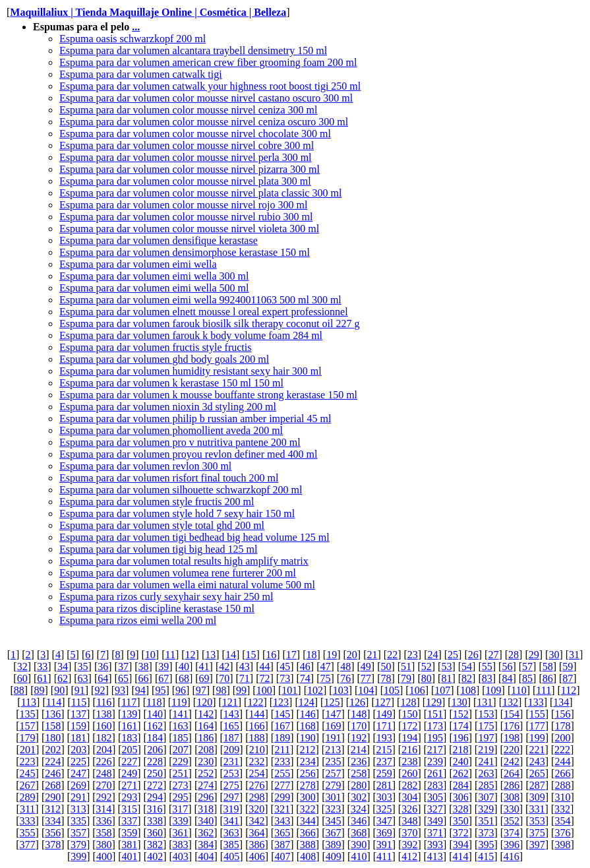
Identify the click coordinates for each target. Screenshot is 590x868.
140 (155, 714)
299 (282, 797)
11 (170, 655)
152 (461, 714)
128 (408, 702)
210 (257, 750)
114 (54, 702)
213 (333, 750)
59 (568, 666)
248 (104, 773)
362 (206, 833)
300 (308, 797)
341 (231, 821)
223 (28, 761)
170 (359, 726)
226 (104, 761)
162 (155, 726)
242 (512, 761)
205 (130, 750)
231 (231, 761)
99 (241, 690)
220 (512, 750)
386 (257, 845)
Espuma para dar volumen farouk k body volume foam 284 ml (191, 335)
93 (120, 690)
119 (179, 702)
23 (413, 655)
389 (333, 845)
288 (562, 785)
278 (308, 785)
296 (206, 797)
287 (537, 785)
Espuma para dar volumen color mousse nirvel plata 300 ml (185, 181)
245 (28, 773)
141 (181, 714)
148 (359, 714)
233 (282, 761)
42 (224, 666)
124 (307, 702)
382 (155, 845)
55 (487, 666)
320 (256, 809)
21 (372, 655)
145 (282, 714)
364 (257, 833)
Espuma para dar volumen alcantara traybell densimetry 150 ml (193, 50)
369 (384, 833)
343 (282, 821)
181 (78, 738)
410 (359, 856)
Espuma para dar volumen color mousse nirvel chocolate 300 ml (195, 134)
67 (163, 678)
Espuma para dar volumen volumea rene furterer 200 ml (178, 573)
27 (493, 655)
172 (409, 726)
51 (406, 666)
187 (231, 738)
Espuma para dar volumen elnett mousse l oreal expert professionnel (204, 312)
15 (251, 655)
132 (510, 702)
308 (512, 797)
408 (308, 856)
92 (100, 690)
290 (53, 797)
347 (384, 821)
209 (231, 750)
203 (78, 750)
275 (231, 785)
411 (384, 856)
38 (144, 666)
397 (537, 845)
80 (427, 678)
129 (434, 702)
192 (359, 738)
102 (315, 690)
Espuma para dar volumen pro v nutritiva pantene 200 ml (180, 442)
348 (409, 821)
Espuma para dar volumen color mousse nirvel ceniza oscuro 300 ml (204, 122)
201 (28, 750)
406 (257, 856)
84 (507, 678)
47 (325, 666)
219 (486, 750)
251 (181, 773)
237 (384, 761)
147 (333, 714)
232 (257, 761)
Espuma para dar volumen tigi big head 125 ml (158, 549)
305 (435, 797)
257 (333, 773)
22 (392, 655)
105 (392, 690)
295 (181, 797)
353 (537, 821)
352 (512, 821)
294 (155, 797)
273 (181, 785)
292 (104, 797)
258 (359, 773)
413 (435, 856)
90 (59, 690)
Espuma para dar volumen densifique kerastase (159, 240)
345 (333, 821)
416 (512, 856)
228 (155, 761)
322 (308, 809)
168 (308, 726)
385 (231, 845)
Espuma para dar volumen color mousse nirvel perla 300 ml (186, 157)
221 (537, 750)
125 (332, 702)
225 (78, 761)
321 (282, 809)
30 (554, 655)
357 (78, 833)
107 (442, 690)
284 (461, 785)
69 (204, 678)
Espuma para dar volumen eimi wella (138, 264)
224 (53, 761)
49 (366, 666)
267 (28, 785)
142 (206, 714)
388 (308, 845)
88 (19, 690)
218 (460, 750)
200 (562, 738)
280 (359, 785)
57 (527, 666)
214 (359, 750)
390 (359, 845)
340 (206, 821)
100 (264, 690)
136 (53, 714)
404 (206, 856)
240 (461, 761)
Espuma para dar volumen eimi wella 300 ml (154, 276)
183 (129, 738)
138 (104, 714)
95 (160, 690)
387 (282, 845)
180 (53, 738)
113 (29, 702)
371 (435, 833)
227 (129, 761)
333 (28, 821)
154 (512, 714)
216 (409, 750)
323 (333, 809)
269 (78, 785)
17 (291, 655)
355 (28, 833)
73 (285, 678)
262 (461, 773)
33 (42, 666)
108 (468, 690)
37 (123, 666)
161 (129, 726)
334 (53, 821)
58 (548, 666)
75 (325, 678)
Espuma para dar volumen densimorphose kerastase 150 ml (185, 252)
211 (282, 750)
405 (231, 856)
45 (285, 666)
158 (53, 726)
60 (22, 678)
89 (39, 690)
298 (257, 797)
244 (562, 761)
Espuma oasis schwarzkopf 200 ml (133, 39)
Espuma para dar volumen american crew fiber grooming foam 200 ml (208, 62)
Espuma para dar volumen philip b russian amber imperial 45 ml (195, 418)
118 (154, 702)
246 (53, 773)
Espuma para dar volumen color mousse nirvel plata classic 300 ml (200, 193)
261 (435, 773)
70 (224, 678)
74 (305, 678)
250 (155, 773)
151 (435, 714)
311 (27, 809)
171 (384, 726)
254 (257, 773)
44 (265, 666)
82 (467, 678)
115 (79, 702)
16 (271, 655)
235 (333, 761)
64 (103, 678)
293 (129, 797)
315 (129, 809)
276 (257, 785)
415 (486, 856)
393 (435, 845)
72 (265, 678)
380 (104, 845)
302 (359, 797)
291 (78, 797)
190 (308, 738)
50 (386, 666)
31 (574, 655)
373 (486, 833)
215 (384, 750)
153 (486, 714)
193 (384, 738)
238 (409, 761)
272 (155, 785)
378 (53, 845)
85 (527, 678)
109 (494, 690)
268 (53, 785)
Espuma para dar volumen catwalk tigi (141, 74)
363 (231, 833)
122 (255, 702)
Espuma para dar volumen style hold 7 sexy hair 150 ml (177, 513)
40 (184, 666)
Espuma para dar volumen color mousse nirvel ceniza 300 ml (188, 110)
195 (435, 738)
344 (308, 821)
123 (281, 702)
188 (257, 738)
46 (305, 666)
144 (257, 714)
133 (536, 702)
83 (487, 678)
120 (204, 702)
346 (359, 821)
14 (231, 655)
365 (282, 833)
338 (155, 821)
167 (282, 726)
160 (104, 726)
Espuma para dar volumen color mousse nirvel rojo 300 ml (183, 205)
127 (383, 702)
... (136, 27)
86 (548, 678)
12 (191, 655)
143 (231, 714)
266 (562, 773)
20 (352, 655)
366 (308, 833)
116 (104, 702)
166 (257, 726)
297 (231, 797)
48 (345, 666)
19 (332, 655)
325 (384, 809)
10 (150, 655)
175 (486, 726)
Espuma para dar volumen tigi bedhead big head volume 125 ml (194, 537)
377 (28, 845)
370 (409, 833)
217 (435, 750)
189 (282, 738)
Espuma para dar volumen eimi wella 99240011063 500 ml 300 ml (200, 300)
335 (78, 821)
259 (384, 773)
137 (78, 714)
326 (409, 809)
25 (453, 655)
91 (80, 690)
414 (460, 856)
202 (53, 750)
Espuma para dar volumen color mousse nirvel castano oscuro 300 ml (206, 98)
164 (206, 726)
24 (432, 655)
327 (435, 809)
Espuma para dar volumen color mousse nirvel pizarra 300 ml (190, 169)
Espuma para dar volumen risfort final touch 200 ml (169, 478)
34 (63, 666)
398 (562, 845)
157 (28, 726)
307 (486, 797)
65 (123, 678)
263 (486, 773)
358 (104, 833)
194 (409, 738)
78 (386, 678)
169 (333, 726)
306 (461, 797)
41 (204, 666)
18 (312, 655)
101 (289, 690)
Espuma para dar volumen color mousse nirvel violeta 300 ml (189, 229)
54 (467, 666)
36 (103, 666)
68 (184, 678)
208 (206, 750)
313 (78, 809)
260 (409, 773)
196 (461, 738)
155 (537, 714)
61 (42, 678)
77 (366, 678)
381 (129, 845)
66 (144, 678)
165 (231, 726)
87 (568, 678)
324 (359, 809)
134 (561, 702)
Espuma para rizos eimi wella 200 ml (138, 620)
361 (181, 833)
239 (435, 761)
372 (461, 833)
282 (409, 785)
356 (53, 833)
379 (78, 845)
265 (537, 773)
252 (206, 773)
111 (544, 690)
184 (155, 738)
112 (569, 690)
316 (155, 809)
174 (461, 726)
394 (461, 845)
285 (486, 785)
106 (417, 690)
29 (534, 655)
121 (230, 702)
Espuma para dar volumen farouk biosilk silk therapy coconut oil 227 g (209, 324)
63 (83, 678)
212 (308, 750)
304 (409, 797)
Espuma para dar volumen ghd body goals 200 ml (164, 359)
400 (104, 856)
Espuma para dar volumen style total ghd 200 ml (162, 525)
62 (63, 678)
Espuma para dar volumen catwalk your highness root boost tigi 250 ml (210, 86)
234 (308, 761)
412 (409, 856)
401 (130, 856)
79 (406, 678)
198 (512, 738)
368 (359, 833)
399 (78, 856)
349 (435, 821)
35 (83, 666)
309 (537, 797)
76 (345, 678)
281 (384, 785)
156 (562, 714)
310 (562, 797)
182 (104, 738)
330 (512, 809)
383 (181, 845)
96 (181, 690)
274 (206, 785)
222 (562, 750)
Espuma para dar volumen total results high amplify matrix (184, 561)
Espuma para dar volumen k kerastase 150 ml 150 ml (171, 383)
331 (537, 809)
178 (562, 726)
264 (512, 773)
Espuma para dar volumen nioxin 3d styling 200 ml (168, 407)
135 (28, 714)
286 (512, 785)
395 (486, 845)
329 (486, 809)
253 (231, 773)
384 (206, 845)
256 (308, 773)
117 (129, 702)
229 (181, 761)
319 (231, 809)
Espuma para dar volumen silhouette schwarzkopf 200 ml (181, 490)
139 (129, 714)
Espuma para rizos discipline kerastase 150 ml (157, 608)
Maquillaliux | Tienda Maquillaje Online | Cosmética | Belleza (148, 12)
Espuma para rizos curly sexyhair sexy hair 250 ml (166, 597)
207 (181, 750)
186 (206, 738)
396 (512, 845)
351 (486, 821)
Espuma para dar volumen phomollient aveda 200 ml (171, 430)
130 (459, 702)
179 (28, 738)
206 (155, 750)
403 (181, 856)
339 (181, 821)
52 (427, 666)
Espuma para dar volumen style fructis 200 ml (157, 502)
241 (486, 761)
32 (22, 666)
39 (163, 666)
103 (341, 690)
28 (514, 655)
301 (333, 797)
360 (155, 833)
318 (206, 809)
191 (333, 738)
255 (282, 773)
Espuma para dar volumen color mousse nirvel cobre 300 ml (187, 145)
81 (446, 678)
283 (435, 785)
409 (334, 856)
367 (333, 833)
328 (460, 809)
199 (537, 738)
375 (537, 833)
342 (257, 821)
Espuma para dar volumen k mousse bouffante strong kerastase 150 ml (208, 395)
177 (537, 726)
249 (129, 773)
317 (180, 809)
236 (359, 761)
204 (104, 750)
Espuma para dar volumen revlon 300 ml (145, 466)
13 (210, 655)
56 (507, 666)
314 (103, 809)
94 (140, 690)
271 (129, 785)
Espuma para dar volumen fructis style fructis (155, 347)
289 (28, 797)
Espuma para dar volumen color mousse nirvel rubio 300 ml (186, 217)
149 (384, 714)
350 (461, 821)
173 (435, 726)
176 (512, 726)
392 (409, 845)
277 (282, 785)
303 (384, 797)
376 (562, 833)
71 (245, 678)
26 (473, 655)
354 (562, 821)
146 (308, 714)
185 (181, 738)
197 (486, 738)
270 (104, 785)
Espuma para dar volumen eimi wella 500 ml (154, 288)
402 (155, 856)
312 (53, 809)
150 (409, 714)
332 (562, 809)
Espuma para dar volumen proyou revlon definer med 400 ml (188, 454)
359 (129, 833)
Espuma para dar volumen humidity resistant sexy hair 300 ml (191, 371)
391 (384, 845)
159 (78, 726)
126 (357, 702)
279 (333, 785)
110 (518, 690)
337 (129, 821)
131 (485, 702)
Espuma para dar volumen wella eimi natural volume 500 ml (187, 585)
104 (366, 690)
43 (245, 666)
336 (104, 821)
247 (78, 773)
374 (512, 833)
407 (282, 856)
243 (537, 761)
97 (201, 690)
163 (181, 726)
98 (221, 690)
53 (446, 666)
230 (206, 761)
